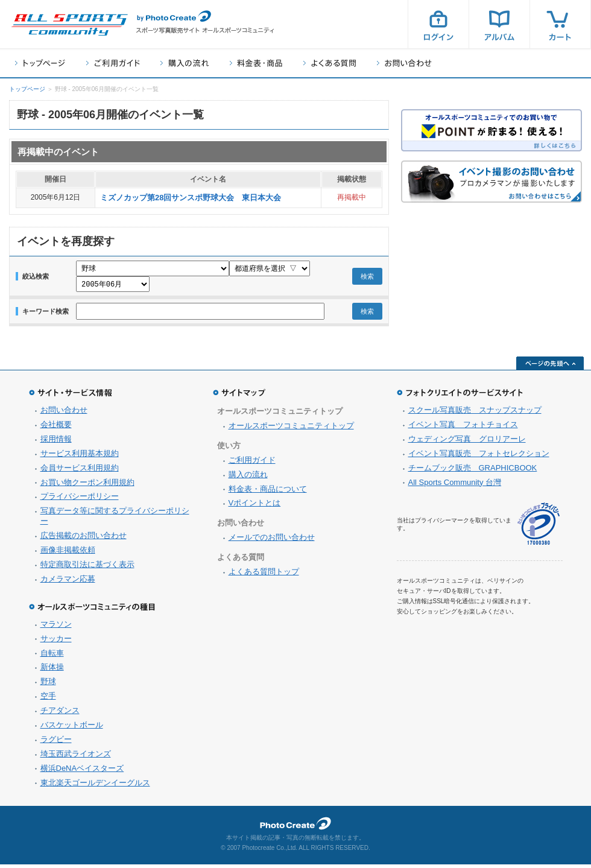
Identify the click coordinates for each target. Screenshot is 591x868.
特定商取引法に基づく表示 (87, 568)
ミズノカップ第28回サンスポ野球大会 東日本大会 (191, 198)
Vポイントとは (255, 506)
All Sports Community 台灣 (455, 486)
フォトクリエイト (295, 827)
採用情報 (56, 442)
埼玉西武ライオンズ (76, 757)
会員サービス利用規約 (80, 471)
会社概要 (56, 428)
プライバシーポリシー (80, 500)
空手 (48, 699)
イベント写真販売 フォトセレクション (479, 457)
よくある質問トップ (264, 575)
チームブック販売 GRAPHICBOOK (473, 471)
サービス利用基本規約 (80, 457)
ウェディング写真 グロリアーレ (467, 442)
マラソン (56, 628)
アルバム (499, 24)
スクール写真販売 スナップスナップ (475, 413)
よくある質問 (330, 63)
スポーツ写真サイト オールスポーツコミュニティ (69, 25)
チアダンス (60, 714)
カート (560, 24)
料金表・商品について (268, 493)
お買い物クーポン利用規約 (87, 486)
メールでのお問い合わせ (272, 541)
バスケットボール (72, 728)
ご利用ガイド (113, 63)
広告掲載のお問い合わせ (84, 539)
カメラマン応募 (68, 582)
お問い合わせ (404, 63)
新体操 (52, 670)
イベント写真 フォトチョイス (463, 428)
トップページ (40, 63)
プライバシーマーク (539, 527)
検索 (367, 278)
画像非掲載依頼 (68, 553)
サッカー (56, 642)
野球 (48, 685)
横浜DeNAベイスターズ (82, 772)
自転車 (52, 657)
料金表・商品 (256, 63)
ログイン (438, 24)
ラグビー (56, 743)
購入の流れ (185, 63)
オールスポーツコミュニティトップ (291, 429)
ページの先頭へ (550, 367)
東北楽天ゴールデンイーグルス (95, 786)
